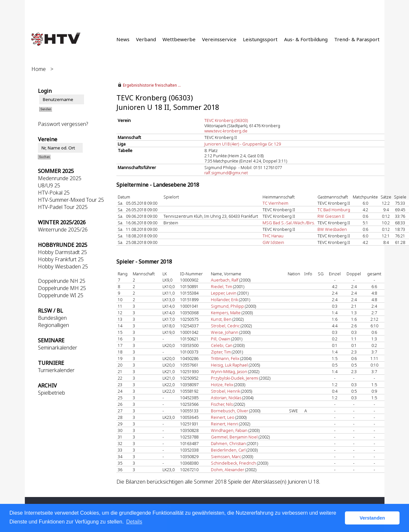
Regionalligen (53, 325)
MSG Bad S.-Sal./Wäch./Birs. (289, 223)
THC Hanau (273, 236)
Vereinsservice (219, 39)
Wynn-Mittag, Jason (229, 371)
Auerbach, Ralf (225, 280)
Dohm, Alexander (228, 470)
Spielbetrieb (51, 393)
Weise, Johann (225, 332)
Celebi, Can (222, 345)
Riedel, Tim (222, 286)
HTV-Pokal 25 (54, 193)
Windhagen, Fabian (229, 430)
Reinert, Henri (224, 424)
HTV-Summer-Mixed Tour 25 (71, 200)
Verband (146, 39)
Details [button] (134, 522)
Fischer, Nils (222, 404)
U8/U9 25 (49, 185)
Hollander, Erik (224, 300)
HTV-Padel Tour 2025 (63, 207)
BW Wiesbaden (332, 229)
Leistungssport (260, 39)
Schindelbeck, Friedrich (233, 463)
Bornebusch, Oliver (230, 411)
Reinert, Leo (223, 417)
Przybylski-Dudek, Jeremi (235, 378)
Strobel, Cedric (225, 326)
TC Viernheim (275, 203)
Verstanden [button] (372, 518)
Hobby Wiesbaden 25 (63, 266)
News (123, 39)
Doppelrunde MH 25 (62, 288)
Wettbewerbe (179, 39)
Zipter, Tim (221, 352)
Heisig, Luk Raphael (229, 365)
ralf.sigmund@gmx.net (226, 173)
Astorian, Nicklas (226, 398)
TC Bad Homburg (334, 210)
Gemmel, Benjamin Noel (234, 437)
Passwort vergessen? (63, 124)
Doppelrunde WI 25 (61, 295)
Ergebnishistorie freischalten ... (152, 85)
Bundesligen (52, 318)
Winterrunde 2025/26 (63, 230)
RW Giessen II (331, 216)
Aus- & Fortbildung (306, 39)
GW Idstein (273, 242)
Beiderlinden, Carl (228, 450)
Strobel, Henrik (225, 391)
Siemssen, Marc (226, 456)
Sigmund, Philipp (227, 306)
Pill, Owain (221, 339)
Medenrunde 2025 (60, 178)
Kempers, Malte (226, 313)
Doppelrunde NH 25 (62, 281)
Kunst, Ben (221, 319)
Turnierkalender (56, 370)
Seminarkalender (58, 348)
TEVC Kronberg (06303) (226, 120)
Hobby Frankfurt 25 (61, 259)
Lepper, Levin (224, 293)
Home (39, 69)
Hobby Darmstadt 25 (62, 252)
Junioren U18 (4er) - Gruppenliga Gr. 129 (243, 144)
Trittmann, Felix (225, 358)
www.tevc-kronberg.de (226, 131)
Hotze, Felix (222, 385)
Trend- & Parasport (357, 39)
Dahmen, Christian (228, 443)
